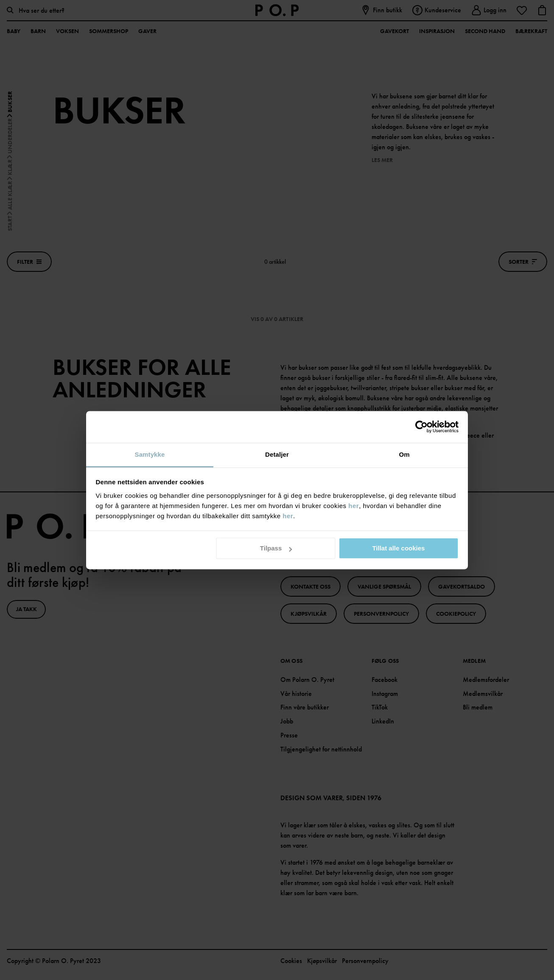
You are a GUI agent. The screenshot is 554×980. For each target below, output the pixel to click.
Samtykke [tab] (150, 454)
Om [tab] (404, 454)
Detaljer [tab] (277, 454)
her (354, 506)
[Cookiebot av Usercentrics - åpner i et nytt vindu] (421, 427)
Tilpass (276, 548)
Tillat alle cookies (398, 548)
